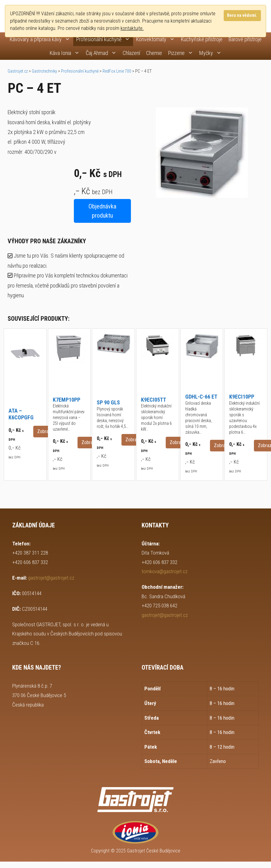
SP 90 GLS (108, 402)
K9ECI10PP (242, 397)
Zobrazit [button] (45, 431)
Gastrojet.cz (18, 71)
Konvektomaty (157, 39)
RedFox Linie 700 (117, 71)
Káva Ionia (66, 53)
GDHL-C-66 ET (201, 397)
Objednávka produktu (102, 211)
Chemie (154, 53)
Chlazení (131, 53)
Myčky (212, 53)
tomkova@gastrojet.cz (164, 571)
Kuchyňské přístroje (202, 39)
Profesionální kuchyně (105, 39)
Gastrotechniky (44, 71)
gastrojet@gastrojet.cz (51, 578)
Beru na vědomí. (242, 15)
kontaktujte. (132, 28)
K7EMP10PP (67, 400)
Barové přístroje (245, 39)
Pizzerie (182, 53)
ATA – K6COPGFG (21, 414)
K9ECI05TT (154, 400)
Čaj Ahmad (103, 53)
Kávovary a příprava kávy (42, 39)
